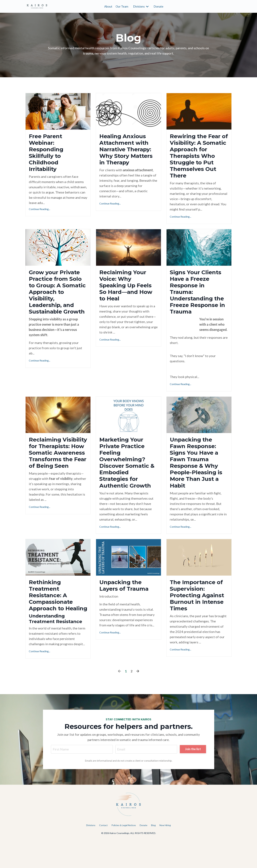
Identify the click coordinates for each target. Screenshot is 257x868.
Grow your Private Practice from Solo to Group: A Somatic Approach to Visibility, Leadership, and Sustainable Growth (58, 301)
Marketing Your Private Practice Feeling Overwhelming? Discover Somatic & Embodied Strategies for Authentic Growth (127, 479)
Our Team (122, 6)
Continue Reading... (40, 212)
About (108, 6)
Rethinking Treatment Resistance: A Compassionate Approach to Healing (53, 618)
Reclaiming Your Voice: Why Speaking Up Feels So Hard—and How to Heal (128, 290)
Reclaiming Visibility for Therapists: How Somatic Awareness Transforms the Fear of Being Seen (54, 479)
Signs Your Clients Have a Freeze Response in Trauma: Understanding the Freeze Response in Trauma (198, 301)
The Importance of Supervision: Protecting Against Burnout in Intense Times (199, 615)
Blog (153, 853)
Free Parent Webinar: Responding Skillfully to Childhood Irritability (47, 154)
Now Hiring (165, 853)
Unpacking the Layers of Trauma (126, 604)
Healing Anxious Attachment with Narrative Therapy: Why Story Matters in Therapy (128, 151)
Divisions (141, 6)
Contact (103, 853)
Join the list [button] (193, 777)
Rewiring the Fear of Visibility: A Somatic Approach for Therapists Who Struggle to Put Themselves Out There (198, 158)
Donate (158, 6)
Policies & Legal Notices (124, 853)
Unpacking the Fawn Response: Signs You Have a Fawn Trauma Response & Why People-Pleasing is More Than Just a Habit (198, 479)
